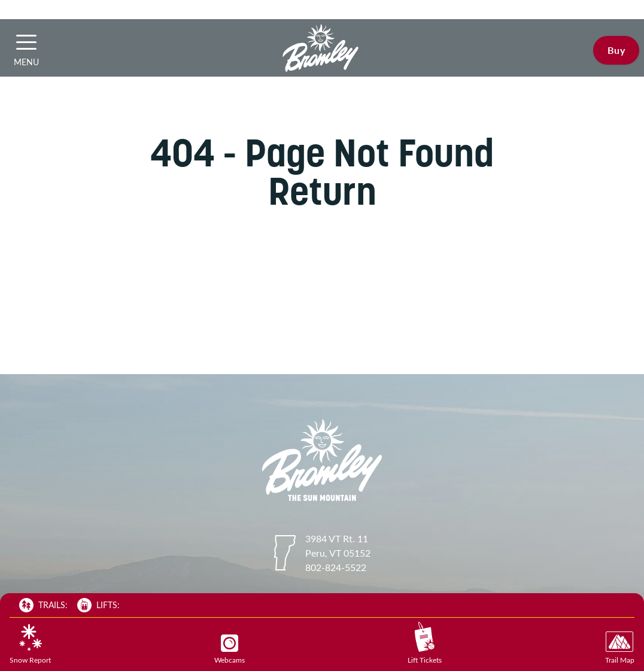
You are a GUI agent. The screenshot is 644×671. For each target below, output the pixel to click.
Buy (616, 50)
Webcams (230, 649)
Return (322, 191)
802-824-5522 (336, 567)
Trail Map (620, 648)
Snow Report (30, 644)
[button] (26, 42)
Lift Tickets (425, 643)
